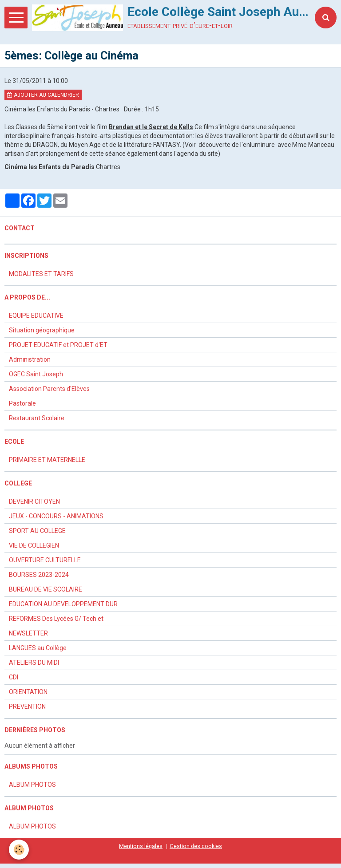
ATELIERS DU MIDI (34, 663)
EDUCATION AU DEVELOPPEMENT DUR (63, 604)
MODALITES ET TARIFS (41, 274)
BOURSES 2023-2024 (39, 575)
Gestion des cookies (196, 846)
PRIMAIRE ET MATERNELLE (47, 460)
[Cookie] (19, 850)
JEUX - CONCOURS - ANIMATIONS (56, 516)
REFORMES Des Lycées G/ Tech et (56, 619)
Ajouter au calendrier (43, 95)
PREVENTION (27, 706)
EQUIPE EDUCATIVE (36, 316)
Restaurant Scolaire (37, 418)
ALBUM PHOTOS (32, 785)
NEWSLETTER (28, 633)
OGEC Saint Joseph (36, 374)
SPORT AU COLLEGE (37, 531)
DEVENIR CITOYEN (34, 501)
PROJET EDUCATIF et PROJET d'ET (58, 345)
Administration (30, 359)
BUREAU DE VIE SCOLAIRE (46, 589)
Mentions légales (141, 846)
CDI (14, 677)
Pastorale (22, 403)
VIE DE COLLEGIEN (34, 545)
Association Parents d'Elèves (49, 389)
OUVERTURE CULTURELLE (45, 560)
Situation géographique (42, 330)
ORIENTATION (28, 692)
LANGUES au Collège (38, 648)
